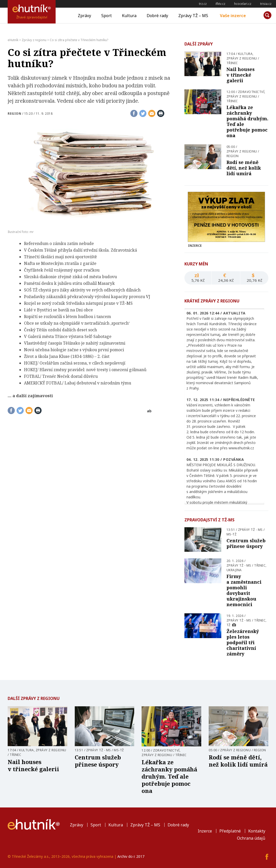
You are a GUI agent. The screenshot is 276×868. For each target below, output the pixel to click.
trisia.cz (266, 4)
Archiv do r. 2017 (131, 856)
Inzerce (205, 831)
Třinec (232, 63)
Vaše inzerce (233, 16)
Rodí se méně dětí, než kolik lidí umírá (244, 168)
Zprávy (84, 16)
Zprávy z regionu (242, 58)
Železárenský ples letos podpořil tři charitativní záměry (243, 642)
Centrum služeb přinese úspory (246, 543)
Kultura (129, 16)
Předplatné (230, 831)
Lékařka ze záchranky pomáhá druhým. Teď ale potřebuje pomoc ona (247, 121)
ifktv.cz (220, 4)
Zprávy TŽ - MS (250, 530)
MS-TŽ (232, 534)
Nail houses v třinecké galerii (241, 75)
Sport (106, 16)
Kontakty (257, 831)
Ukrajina (234, 570)
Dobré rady (157, 16)
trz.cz (203, 4)
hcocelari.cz (243, 4)
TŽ (229, 625)
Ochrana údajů (251, 838)
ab (149, 411)
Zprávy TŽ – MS (193, 16)
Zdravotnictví (251, 92)
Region (14, 114)
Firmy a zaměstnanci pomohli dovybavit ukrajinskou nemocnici (244, 590)
